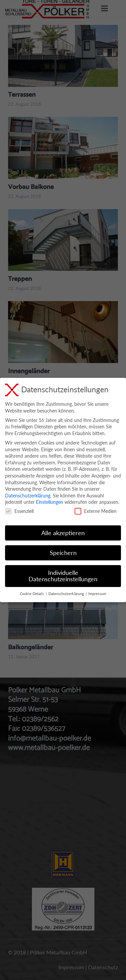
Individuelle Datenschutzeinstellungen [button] (63, 576)
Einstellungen (50, 502)
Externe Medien (96, 511)
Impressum (97, 594)
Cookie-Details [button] (32, 594)
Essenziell (19, 511)
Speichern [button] (63, 553)
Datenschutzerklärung (28, 496)
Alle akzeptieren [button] (63, 533)
